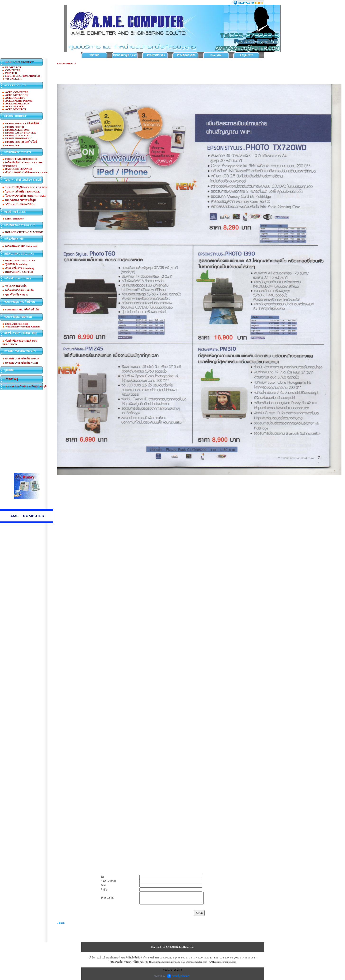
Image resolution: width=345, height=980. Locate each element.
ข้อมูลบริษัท (246, 55)
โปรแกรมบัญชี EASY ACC (125, 56)
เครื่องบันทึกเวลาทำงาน (155, 56)
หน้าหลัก (94, 55)
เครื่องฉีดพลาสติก (186, 55)
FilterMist (216, 55)
